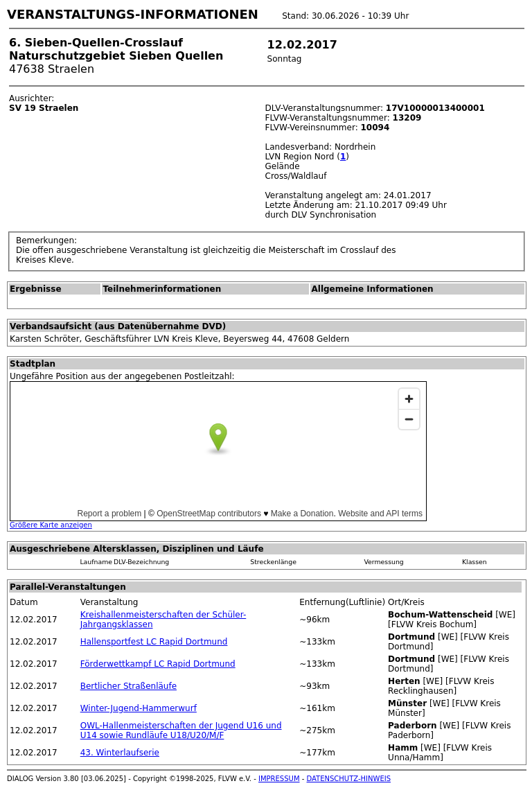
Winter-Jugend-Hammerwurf (139, 708)
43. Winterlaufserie (120, 753)
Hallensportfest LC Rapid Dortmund (154, 642)
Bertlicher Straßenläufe (128, 686)
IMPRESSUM (279, 779)
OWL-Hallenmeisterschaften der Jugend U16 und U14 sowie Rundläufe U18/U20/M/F (181, 730)
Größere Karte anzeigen (51, 525)
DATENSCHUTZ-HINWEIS (349, 779)
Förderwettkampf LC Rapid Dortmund (158, 664)
